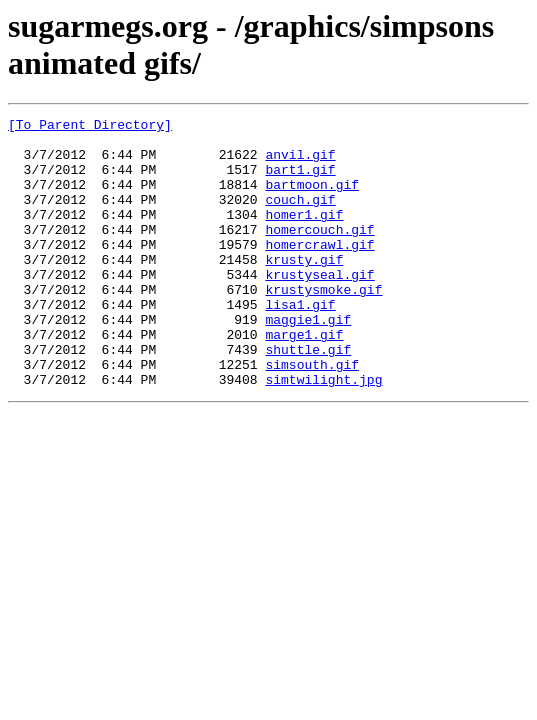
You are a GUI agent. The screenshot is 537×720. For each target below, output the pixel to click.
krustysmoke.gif (323, 325)
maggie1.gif (308, 361)
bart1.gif (300, 181)
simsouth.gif (312, 415)
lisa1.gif (300, 343)
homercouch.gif (319, 253)
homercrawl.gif (319, 271)
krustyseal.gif (319, 307)
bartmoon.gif (312, 199)
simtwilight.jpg (323, 433)
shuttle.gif (308, 397)
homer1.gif (304, 235)
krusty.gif (304, 289)
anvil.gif (300, 163)
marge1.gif (304, 379)
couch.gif (300, 217)
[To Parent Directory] (90, 127)
